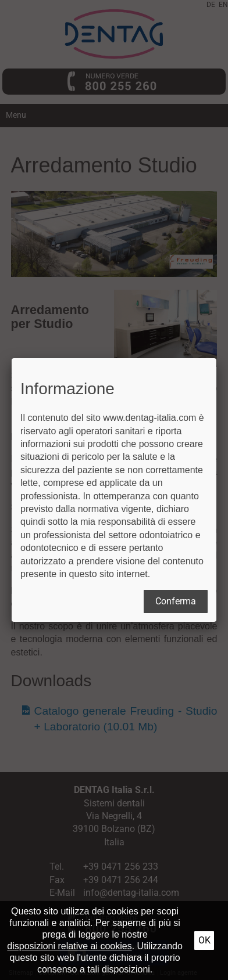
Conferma (176, 601)
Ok (204, 940)
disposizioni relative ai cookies (69, 946)
